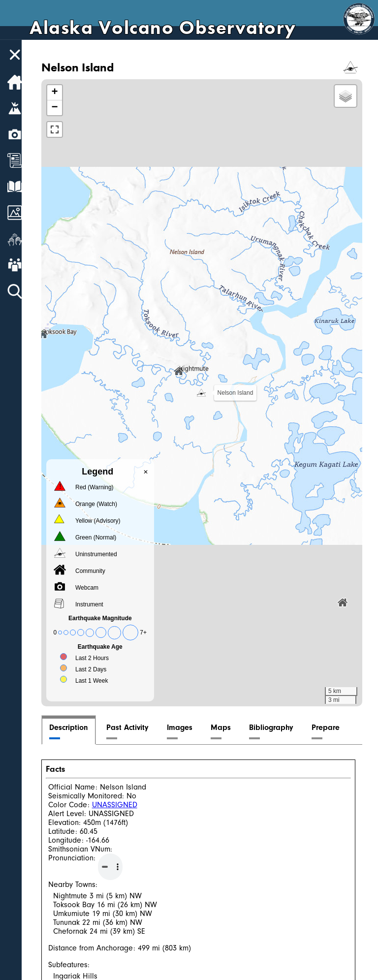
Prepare (333, 727)
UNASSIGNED (123, 805)
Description (77, 727)
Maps (229, 727)
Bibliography (279, 727)
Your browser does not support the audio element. (118, 867)
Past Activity (135, 727)
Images (188, 727)
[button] (205, 393)
